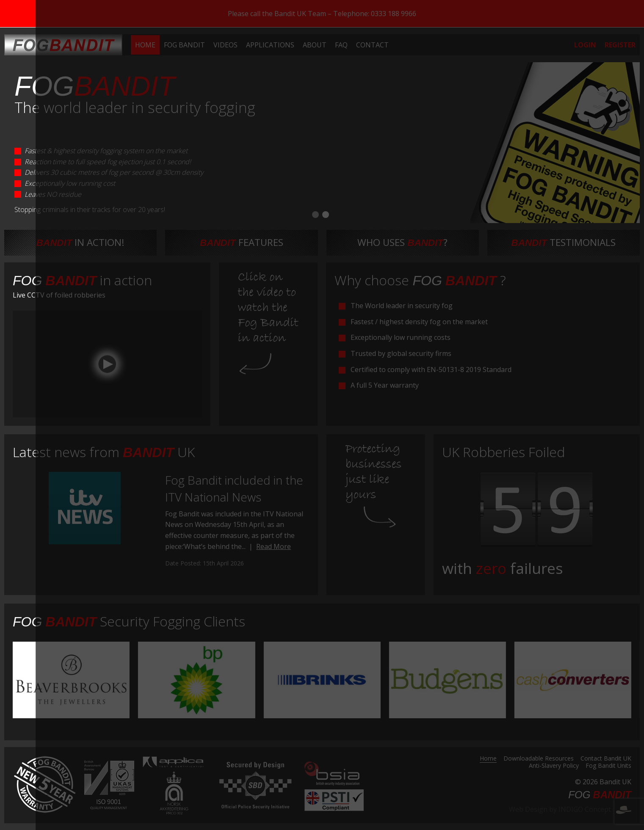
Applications (270, 45)
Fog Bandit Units (608, 766)
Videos (225, 45)
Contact (372, 45)
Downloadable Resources (539, 759)
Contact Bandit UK (606, 759)
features (242, 242)
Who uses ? (402, 242)
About (315, 45)
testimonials (564, 242)
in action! (81, 242)
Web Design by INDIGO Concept (570, 809)
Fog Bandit (184, 45)
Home (145, 45)
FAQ (341, 45)
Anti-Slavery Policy (554, 766)
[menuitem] (145, 45)
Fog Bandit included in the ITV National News (234, 488)
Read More (274, 546)
